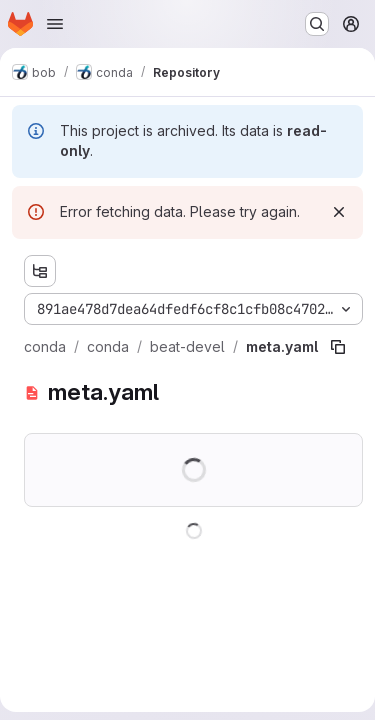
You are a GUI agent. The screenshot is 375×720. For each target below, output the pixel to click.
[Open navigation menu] (55, 24)
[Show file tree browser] (40, 271)
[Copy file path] (338, 347)
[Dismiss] (339, 212)
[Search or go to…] (317, 24)
